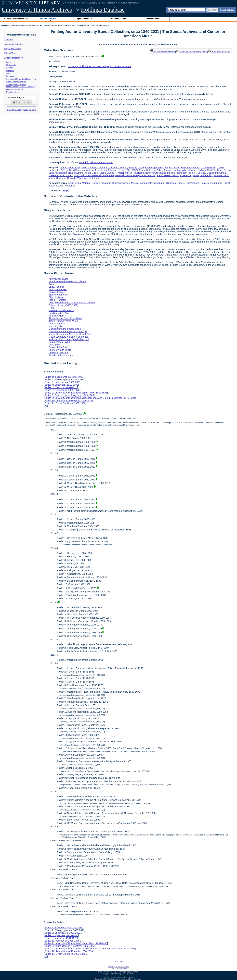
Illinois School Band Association (65, 318)
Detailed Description (13, 58)
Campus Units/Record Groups (17, 19)
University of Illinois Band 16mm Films (21, 79)
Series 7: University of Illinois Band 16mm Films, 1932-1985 (76, 393)
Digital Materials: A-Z (85, 19)
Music (9, 73)
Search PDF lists (227, 10)
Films (142, 170)
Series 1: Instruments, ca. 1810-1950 (64, 377)
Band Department (154, 168)
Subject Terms (11, 53)
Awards (123, 168)
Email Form (123, 968)
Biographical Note (12, 49)
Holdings (25, 25)
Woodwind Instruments (89, 178)
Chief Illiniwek (208, 168)
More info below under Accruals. (96, 162)
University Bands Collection (86, 25)
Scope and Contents (13, 44)
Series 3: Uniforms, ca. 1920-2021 (62, 382)
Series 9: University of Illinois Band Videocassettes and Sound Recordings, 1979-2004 (90, 398)
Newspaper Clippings (165, 183)
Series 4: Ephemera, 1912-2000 (61, 385)
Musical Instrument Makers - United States (71, 334)
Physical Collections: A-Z (51, 19)
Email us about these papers (21, 110)
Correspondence (121, 183)
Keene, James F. (108, 173)
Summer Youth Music (60, 350)
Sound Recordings (66, 186)
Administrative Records (15, 89)
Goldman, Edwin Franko (159, 170)
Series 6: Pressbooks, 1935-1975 (62, 390)
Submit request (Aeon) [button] (163, 51)
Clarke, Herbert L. (58, 300)
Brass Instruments (190, 168)
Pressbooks (11, 76)
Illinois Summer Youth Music (83, 173)
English (66, 191)
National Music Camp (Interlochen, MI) (135, 175)
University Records (66, 178)
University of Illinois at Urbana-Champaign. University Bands (100, 66)
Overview (8, 39)
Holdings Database (103, 10)
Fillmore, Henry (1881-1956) (123, 170)
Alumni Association (70, 168)
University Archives (10, 25)
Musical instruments (141, 183)
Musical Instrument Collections (150, 173)
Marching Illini (125, 173)
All (46, 406)
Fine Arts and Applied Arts (43, 25)
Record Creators (153, 19)
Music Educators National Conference (94, 175)
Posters (205, 183)
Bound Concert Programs (16, 82)
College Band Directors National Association (84, 170)
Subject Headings (119, 19)
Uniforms (10, 68)
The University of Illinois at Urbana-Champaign (125, 979)
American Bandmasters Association (99, 168)
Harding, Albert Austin (184, 170)
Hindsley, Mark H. (206, 170)
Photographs (11, 65)
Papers (181, 183)
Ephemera (10, 71)
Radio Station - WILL (168, 175)
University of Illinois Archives (37, 10)
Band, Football (136, 168)
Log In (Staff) (118, 962)
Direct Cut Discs (13, 92)
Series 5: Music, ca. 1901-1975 (61, 387)
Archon (116, 977)
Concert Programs (101, 183)
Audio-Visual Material (79, 183)
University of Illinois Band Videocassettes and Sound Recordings (21, 86)
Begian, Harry (172, 168)
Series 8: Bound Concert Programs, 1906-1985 (69, 395)
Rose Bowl (186, 175)
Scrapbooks (216, 183)
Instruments (11, 62)
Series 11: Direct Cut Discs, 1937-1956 (65, 403)
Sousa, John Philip (202, 175)
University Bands (64, 25)
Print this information (220, 51)
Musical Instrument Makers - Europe (186, 173)
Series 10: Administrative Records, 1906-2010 (69, 401)
